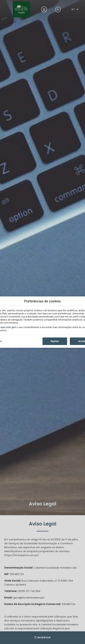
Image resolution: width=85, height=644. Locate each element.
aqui (3, 327)
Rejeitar (55, 341)
